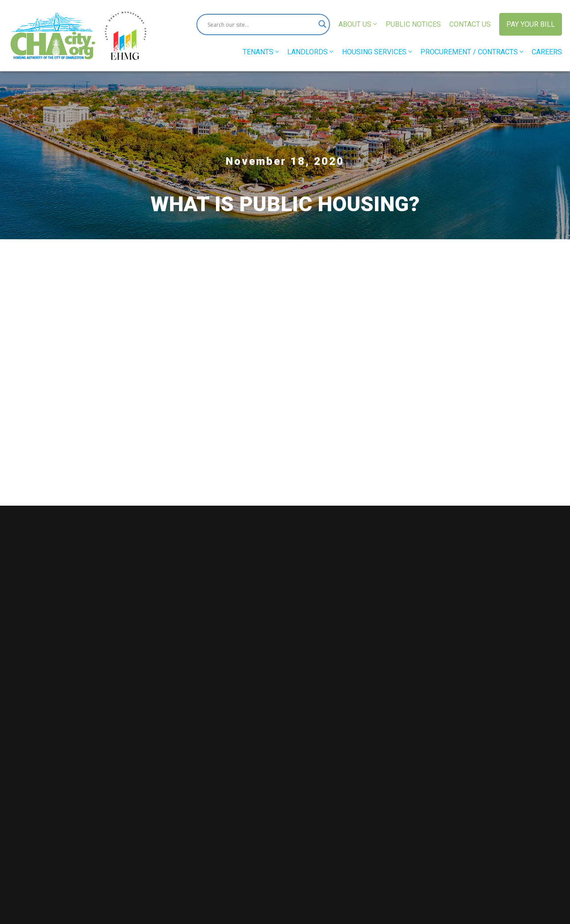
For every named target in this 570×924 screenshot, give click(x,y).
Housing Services (377, 52)
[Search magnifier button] (319, 25)
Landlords (310, 52)
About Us (358, 24)
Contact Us (470, 24)
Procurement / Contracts (472, 52)
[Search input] (259, 25)
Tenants (261, 52)
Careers (547, 52)
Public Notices (413, 24)
